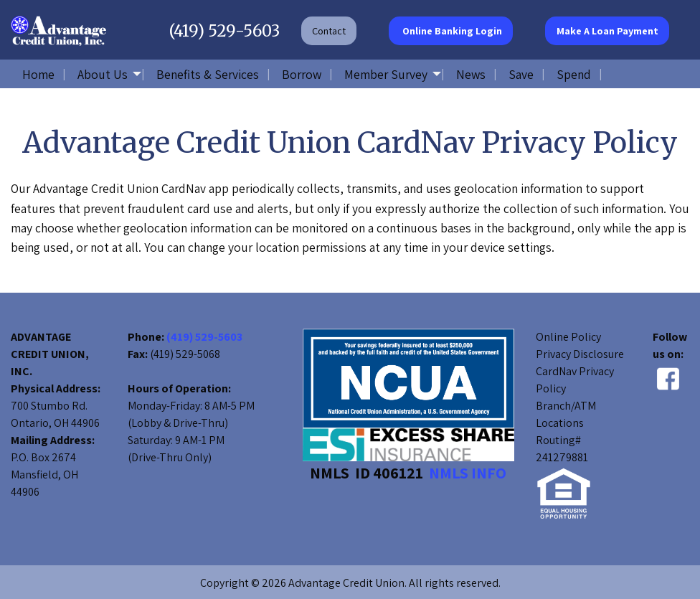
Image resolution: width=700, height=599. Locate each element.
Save (521, 74)
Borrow (302, 74)
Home (38, 74)
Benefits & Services (208, 74)
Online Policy (568, 337)
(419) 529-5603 (224, 31)
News (471, 74)
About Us (103, 74)
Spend (574, 74)
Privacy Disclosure (580, 354)
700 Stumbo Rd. (49, 406)
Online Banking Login (451, 30)
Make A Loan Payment (607, 30)
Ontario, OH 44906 (55, 423)
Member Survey (386, 74)
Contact (329, 30)
